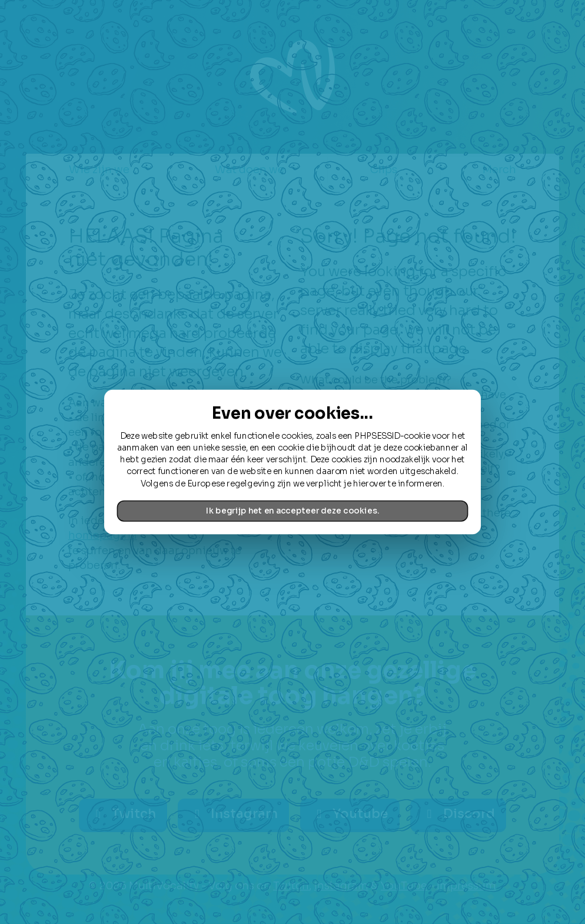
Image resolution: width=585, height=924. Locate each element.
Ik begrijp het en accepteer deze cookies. (292, 511)
